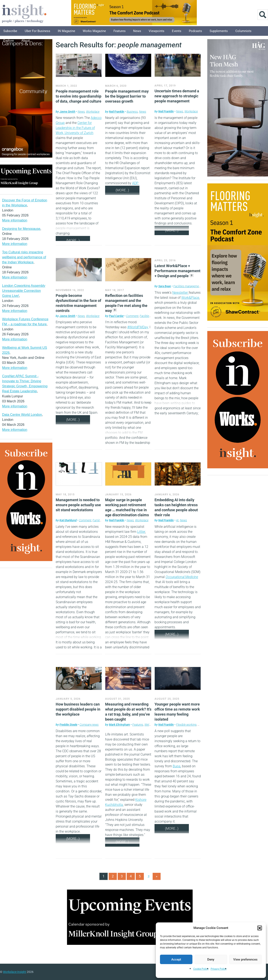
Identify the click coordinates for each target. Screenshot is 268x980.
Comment (132, 316)
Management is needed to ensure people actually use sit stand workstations (78, 505)
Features (120, 31)
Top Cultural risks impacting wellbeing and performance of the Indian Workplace (24, 257)
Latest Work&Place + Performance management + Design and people (177, 271)
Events (177, 31)
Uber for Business (37, 31)
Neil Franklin (117, 112)
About (26, 41)
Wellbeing (151, 725)
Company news (89, 725)
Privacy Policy (219, 969)
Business (132, 112)
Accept (176, 959)
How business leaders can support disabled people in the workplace (78, 709)
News (137, 31)
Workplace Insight (15, 972)
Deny (211, 959)
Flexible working (186, 725)
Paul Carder (116, 316)
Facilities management (187, 286)
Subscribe (10, 31)
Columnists (243, 31)
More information (15, 220)
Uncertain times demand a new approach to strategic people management (177, 96)
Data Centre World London (22, 415)
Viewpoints (157, 31)
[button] (260, 928)
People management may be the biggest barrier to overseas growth (127, 96)
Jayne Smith (67, 112)
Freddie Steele (68, 725)
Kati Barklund (68, 520)
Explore (9, 41)
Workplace (93, 112)
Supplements (219, 31)
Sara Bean (165, 286)
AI (177, 520)
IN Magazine (66, 31)
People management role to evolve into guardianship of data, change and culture (79, 96)
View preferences (245, 959)
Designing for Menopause (21, 229)
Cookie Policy (201, 969)
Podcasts (195, 31)
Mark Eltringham (119, 725)
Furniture (98, 520)
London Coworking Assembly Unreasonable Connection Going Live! (24, 291)
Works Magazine (94, 31)
